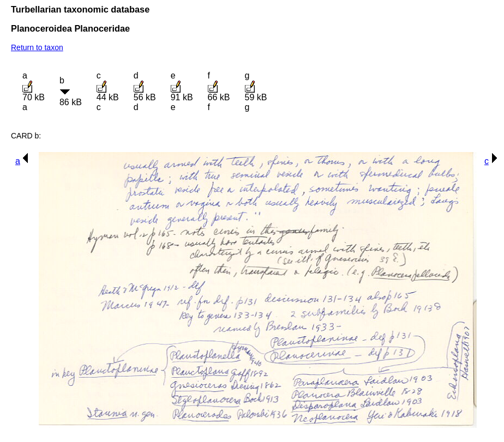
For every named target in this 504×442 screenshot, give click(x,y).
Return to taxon (37, 47)
